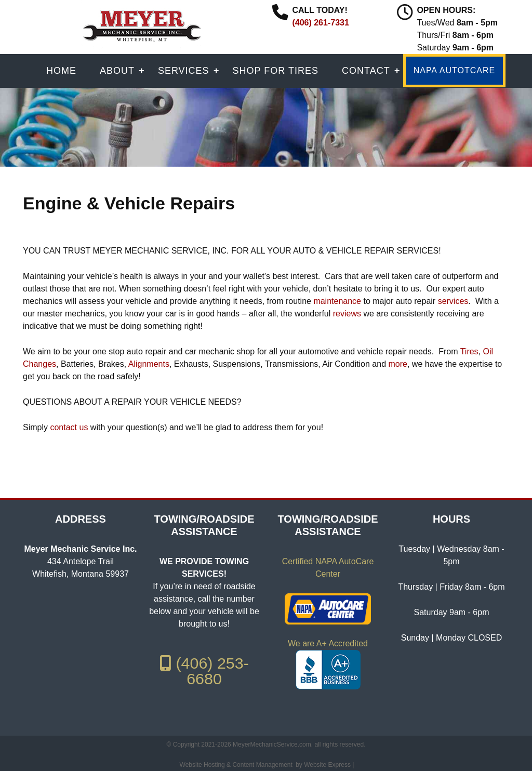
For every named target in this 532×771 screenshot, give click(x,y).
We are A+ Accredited (328, 643)
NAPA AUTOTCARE (454, 70)
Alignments (149, 364)
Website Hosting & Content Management (236, 765)
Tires (469, 351)
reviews (347, 314)
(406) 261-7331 (320, 23)
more (397, 364)
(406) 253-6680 (204, 671)
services (453, 301)
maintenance (337, 301)
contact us (69, 427)
